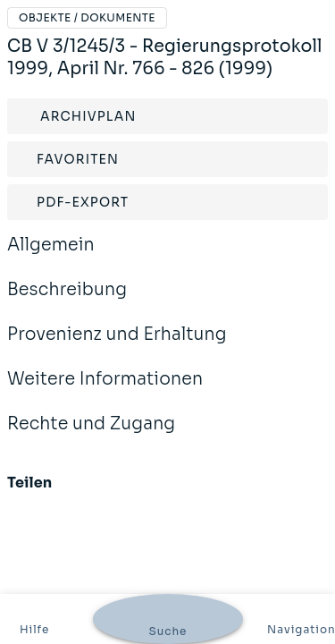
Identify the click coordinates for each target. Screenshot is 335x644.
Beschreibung (67, 301)
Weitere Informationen (105, 391)
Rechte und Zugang (91, 436)
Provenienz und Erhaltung (117, 346)
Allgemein (51, 257)
